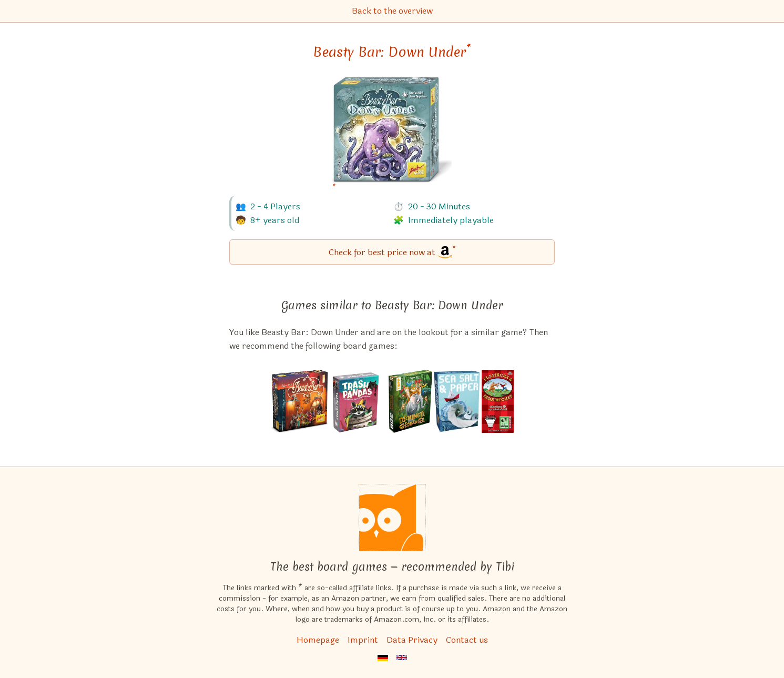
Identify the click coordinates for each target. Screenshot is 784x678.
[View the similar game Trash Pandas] (359, 401)
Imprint (363, 640)
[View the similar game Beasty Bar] (300, 401)
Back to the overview (392, 11)
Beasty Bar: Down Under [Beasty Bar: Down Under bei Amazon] (392, 52)
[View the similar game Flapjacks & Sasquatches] (498, 401)
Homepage (318, 640)
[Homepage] (392, 518)
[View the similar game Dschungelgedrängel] (410, 401)
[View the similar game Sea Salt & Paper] (457, 401)
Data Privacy (412, 640)
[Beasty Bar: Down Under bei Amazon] (392, 136)
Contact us (467, 640)
